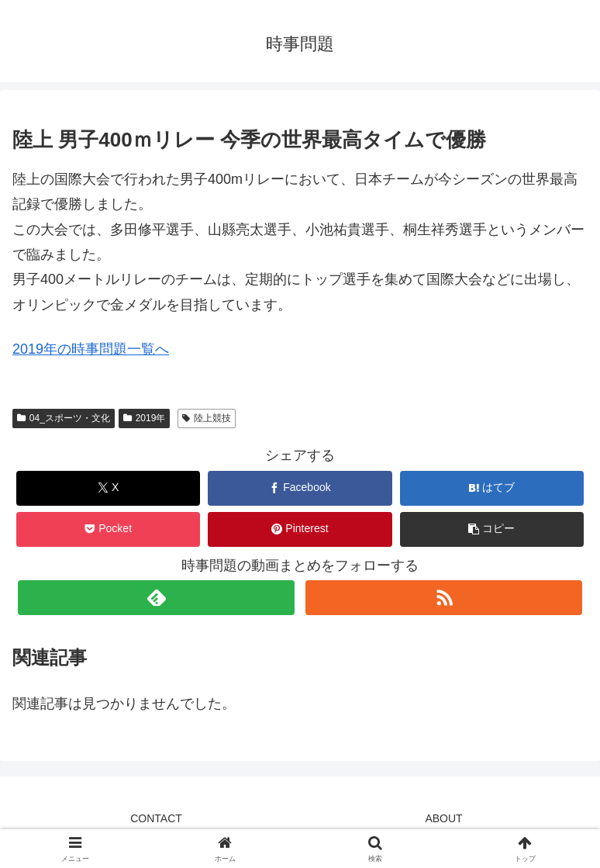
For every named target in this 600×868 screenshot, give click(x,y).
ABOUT (443, 818)
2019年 (145, 418)
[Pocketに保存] (108, 529)
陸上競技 (207, 418)
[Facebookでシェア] (300, 488)
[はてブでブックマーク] (492, 488)
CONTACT (156, 818)
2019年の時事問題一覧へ (91, 349)
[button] (492, 529)
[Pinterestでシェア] (300, 529)
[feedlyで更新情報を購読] (156, 598)
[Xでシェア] (108, 488)
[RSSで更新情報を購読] (443, 598)
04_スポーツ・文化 (64, 418)
